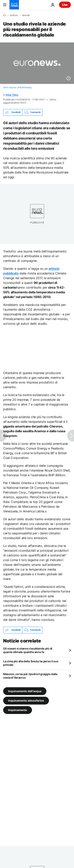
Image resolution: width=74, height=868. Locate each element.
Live (65, 5)
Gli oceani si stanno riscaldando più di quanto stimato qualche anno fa (28, 650)
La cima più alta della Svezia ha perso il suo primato (31, 663)
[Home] (4, 15)
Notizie (14, 15)
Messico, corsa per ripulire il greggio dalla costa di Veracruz (30, 676)
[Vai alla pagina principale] (14, 5)
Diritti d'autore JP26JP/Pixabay (18, 87)
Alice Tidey (12, 95)
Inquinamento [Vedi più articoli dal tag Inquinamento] (18, 710)
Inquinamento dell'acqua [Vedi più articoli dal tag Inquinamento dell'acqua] (25, 691)
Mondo (26, 15)
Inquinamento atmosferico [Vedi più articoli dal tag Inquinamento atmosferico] (26, 700)
